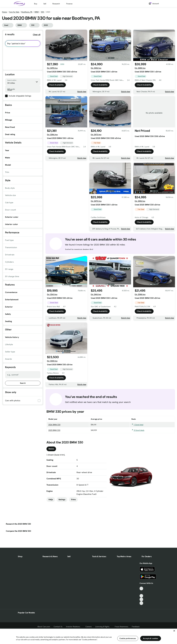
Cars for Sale (14, 12)
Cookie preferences (128, 638)
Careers (89, 627)
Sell (45, 4)
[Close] (174, 631)
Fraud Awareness (121, 627)
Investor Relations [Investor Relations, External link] (74, 627)
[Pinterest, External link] (141, 603)
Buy (36, 4)
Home (4, 12)
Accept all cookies (151, 638)
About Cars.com (44, 627)
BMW (37, 12)
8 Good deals (138, 430)
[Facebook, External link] (141, 592)
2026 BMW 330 (54, 425)
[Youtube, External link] (141, 596)
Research (56, 4)
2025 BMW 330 (54, 430)
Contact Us (58, 627)
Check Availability (56, 85)
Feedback (136, 627)
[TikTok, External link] (141, 588)
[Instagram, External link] (141, 599)
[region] (88, 636)
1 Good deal (137, 425)
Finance (69, 4)
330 (42, 12)
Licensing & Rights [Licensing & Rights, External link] (103, 627)
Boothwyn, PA (27, 12)
